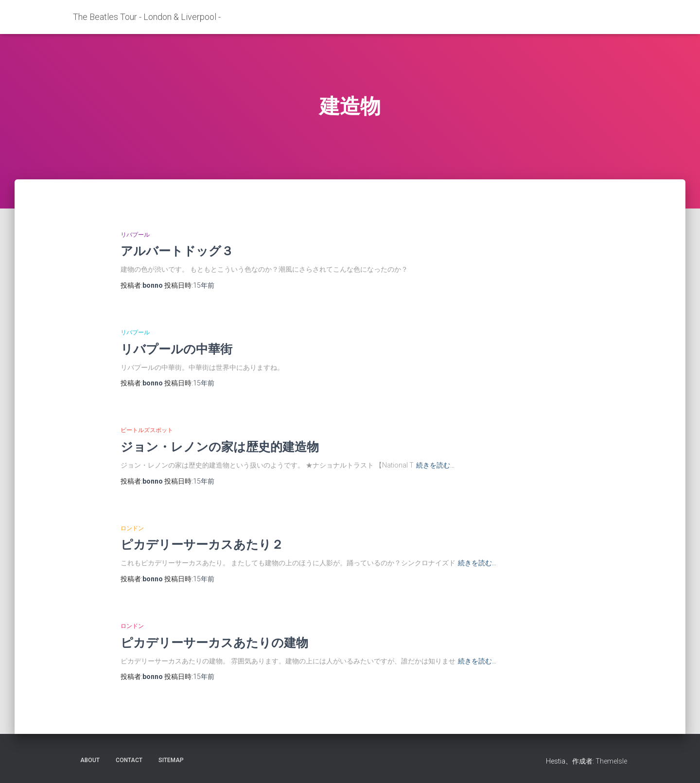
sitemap (171, 760)
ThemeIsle (611, 761)
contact (129, 760)
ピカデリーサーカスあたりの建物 (214, 642)
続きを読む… (435, 465)
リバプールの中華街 (176, 349)
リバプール (135, 235)
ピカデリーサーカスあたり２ (202, 544)
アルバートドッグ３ (177, 251)
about (90, 760)
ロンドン (132, 528)
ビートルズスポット (147, 430)
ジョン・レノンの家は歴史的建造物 (220, 446)
